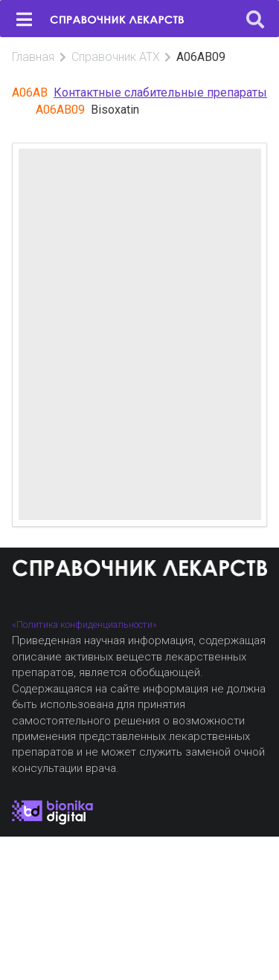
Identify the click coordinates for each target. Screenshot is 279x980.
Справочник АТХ (116, 57)
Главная (33, 57)
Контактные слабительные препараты (160, 93)
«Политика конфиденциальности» (84, 624)
